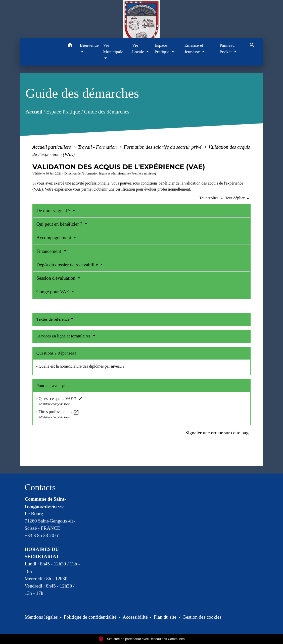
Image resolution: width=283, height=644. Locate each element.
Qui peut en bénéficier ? (60, 224)
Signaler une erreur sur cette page (218, 433)
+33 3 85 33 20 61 (42, 535)
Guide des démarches (107, 112)
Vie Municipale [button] (113, 48)
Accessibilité (135, 617)
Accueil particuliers (52, 147)
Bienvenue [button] (89, 45)
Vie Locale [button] (138, 48)
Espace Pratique (63, 112)
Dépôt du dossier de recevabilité (68, 265)
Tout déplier (238, 198)
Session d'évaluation (57, 278)
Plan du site (165, 617)
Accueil (34, 112)
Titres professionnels (59, 412)
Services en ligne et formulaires (64, 336)
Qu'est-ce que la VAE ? (61, 399)
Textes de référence (53, 319)
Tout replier (212, 198)
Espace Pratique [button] (162, 48)
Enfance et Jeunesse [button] (194, 48)
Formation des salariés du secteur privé (163, 147)
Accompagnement (54, 238)
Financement (49, 251)
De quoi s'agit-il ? (54, 211)
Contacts (40, 487)
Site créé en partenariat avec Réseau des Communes (142, 639)
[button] (70, 46)
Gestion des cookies (202, 617)
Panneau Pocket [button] (227, 48)
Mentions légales (41, 617)
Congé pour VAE (53, 292)
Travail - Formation (98, 147)
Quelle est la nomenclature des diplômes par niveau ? (82, 366)
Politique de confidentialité (90, 617)
